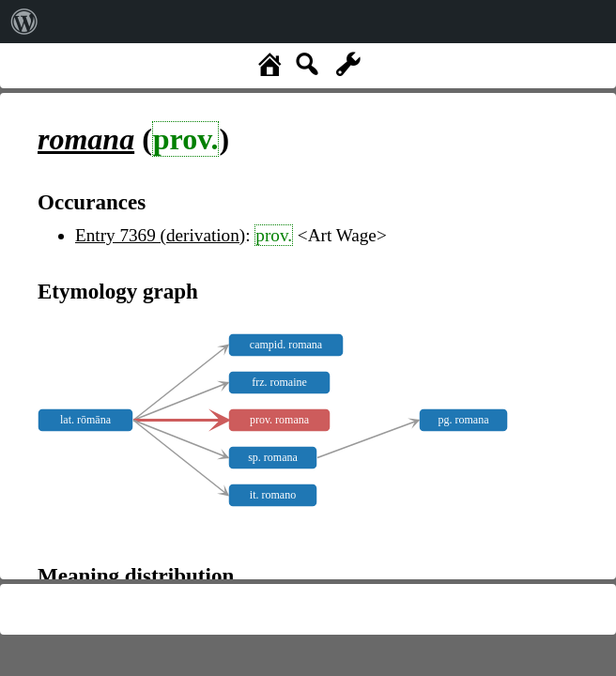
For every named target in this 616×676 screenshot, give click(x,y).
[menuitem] (24, 22)
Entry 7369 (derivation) (160, 235)
